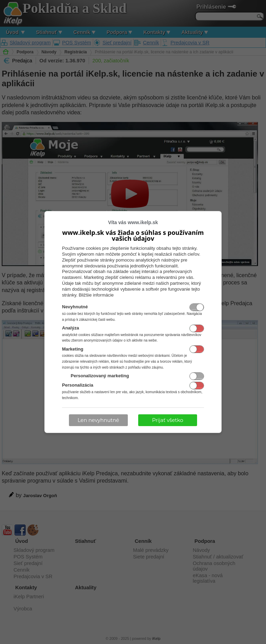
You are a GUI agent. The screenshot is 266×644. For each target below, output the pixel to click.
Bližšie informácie (96, 295)
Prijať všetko (168, 420)
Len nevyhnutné (98, 420)
